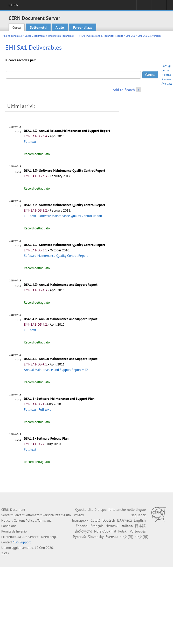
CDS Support (22, 542)
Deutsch (109, 520)
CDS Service (30, 537)
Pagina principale (12, 36)
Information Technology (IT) (63, 36)
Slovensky (96, 537)
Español (82, 526)
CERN (13, 5)
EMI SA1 (130, 36)
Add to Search (124, 90)
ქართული (84, 531)
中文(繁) (142, 537)
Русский (79, 537)
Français (97, 526)
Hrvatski (112, 526)
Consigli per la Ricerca (167, 70)
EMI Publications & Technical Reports (102, 36)
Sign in (144, 7)
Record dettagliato (37, 154)
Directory (159, 7)
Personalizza (83, 27)
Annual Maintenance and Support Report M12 (56, 370)
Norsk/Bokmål (105, 531)
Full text (30, 142)
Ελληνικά (124, 520)
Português (138, 531)
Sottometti (38, 27)
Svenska (112, 537)
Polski (123, 531)
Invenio (21, 531)
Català (95, 520)
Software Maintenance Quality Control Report (70, 216)
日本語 (140, 526)
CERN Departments (35, 36)
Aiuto (60, 27)
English (140, 520)
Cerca (17, 27)
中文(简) (127, 537)
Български (80, 520)
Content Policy (24, 521)
